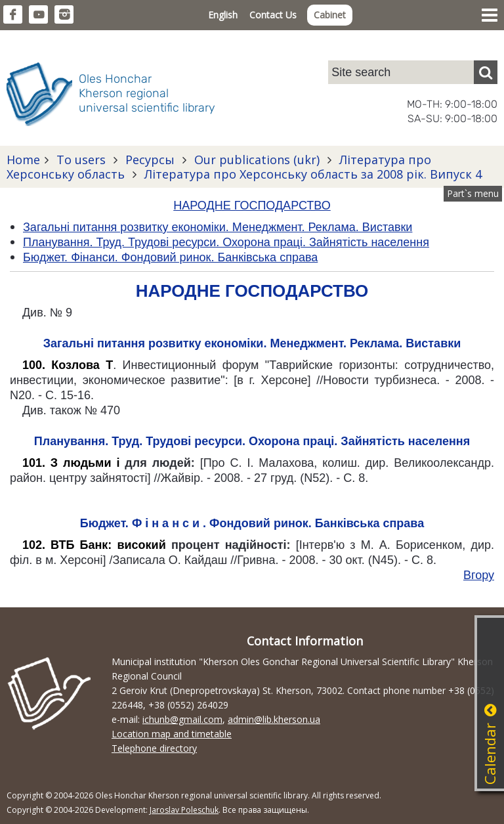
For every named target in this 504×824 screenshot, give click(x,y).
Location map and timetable (172, 734)
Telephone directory (154, 748)
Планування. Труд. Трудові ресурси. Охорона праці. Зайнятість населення (252, 441)
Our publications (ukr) (257, 160)
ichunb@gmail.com (182, 719)
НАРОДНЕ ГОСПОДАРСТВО (252, 206)
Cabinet (330, 15)
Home (23, 160)
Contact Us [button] (273, 15)
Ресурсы (150, 160)
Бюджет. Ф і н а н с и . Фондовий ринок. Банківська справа (252, 523)
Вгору (479, 575)
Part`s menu (473, 193)
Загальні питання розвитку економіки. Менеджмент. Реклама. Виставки (252, 343)
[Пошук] (486, 72)
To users (81, 160)
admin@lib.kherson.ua (274, 719)
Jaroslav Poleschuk (184, 810)
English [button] (223, 15)
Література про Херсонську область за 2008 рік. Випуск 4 (311, 174)
